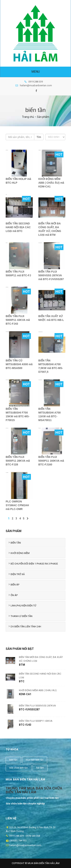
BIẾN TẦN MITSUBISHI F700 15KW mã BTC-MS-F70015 (18, 414)
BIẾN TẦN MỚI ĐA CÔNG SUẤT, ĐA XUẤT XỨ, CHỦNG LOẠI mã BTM (50, 229)
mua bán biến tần (35, 760)
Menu (36, 72)
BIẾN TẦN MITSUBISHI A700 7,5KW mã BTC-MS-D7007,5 (51, 366)
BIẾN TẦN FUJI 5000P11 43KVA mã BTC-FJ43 (18, 320)
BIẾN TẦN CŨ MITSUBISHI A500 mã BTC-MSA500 (19, 364)
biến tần (13, 760)
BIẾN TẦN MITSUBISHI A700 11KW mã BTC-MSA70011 (50, 414)
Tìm (39, 137)
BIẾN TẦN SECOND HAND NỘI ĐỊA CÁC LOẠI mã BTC (18, 227)
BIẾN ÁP (14, 585)
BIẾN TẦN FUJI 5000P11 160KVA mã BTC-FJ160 (51, 461)
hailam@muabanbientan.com (34, 85)
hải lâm (40, 768)
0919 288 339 (34, 82)
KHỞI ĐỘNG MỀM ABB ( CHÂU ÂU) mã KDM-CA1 (51, 183)
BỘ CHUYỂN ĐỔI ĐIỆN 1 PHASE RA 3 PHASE (33, 564)
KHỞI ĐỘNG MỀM (19, 553)
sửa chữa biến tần (19, 768)
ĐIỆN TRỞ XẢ (17, 574)
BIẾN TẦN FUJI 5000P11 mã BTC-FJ (18, 273)
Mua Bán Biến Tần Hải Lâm (44, 863)
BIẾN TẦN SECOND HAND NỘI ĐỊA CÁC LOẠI (40, 676)
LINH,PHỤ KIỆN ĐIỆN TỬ (22, 605)
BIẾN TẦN (15, 543)
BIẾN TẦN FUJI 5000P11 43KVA (36, 721)
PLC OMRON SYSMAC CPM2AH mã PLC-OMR (17, 505)
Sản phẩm (43, 117)
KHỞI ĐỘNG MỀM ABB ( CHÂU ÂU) (38, 690)
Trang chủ (28, 117)
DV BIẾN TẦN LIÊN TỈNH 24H (25, 626)
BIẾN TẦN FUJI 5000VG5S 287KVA (37, 706)
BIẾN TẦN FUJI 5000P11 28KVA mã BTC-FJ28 (18, 461)
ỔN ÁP (13, 595)
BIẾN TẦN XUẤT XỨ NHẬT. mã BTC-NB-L (51, 318)
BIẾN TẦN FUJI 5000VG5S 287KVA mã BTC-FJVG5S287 (51, 275)
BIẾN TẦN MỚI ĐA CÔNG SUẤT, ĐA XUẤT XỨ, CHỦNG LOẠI (41, 659)
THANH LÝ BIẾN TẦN (21, 616)
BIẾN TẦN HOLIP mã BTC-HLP (18, 181)
